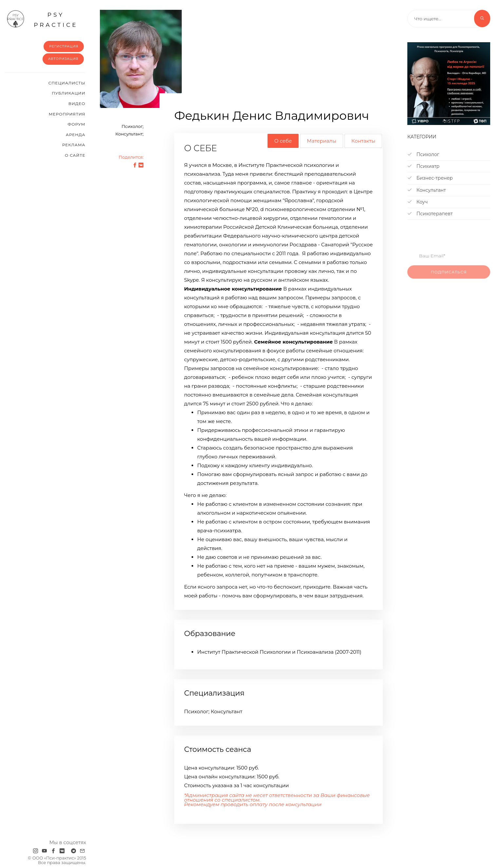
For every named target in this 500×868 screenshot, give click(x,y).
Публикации (68, 93)
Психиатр (423, 166)
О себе (283, 141)
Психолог (423, 154)
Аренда (75, 135)
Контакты (363, 141)
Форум (76, 124)
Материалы (322, 141)
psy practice (42, 19)
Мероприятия (67, 114)
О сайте (75, 155)
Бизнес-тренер (430, 178)
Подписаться (449, 279)
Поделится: (131, 157)
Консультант (427, 190)
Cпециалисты (67, 83)
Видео (77, 104)
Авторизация (63, 59)
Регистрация (64, 46)
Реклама (74, 145)
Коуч (417, 202)
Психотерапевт (430, 214)
